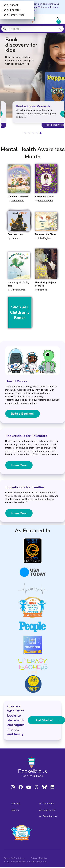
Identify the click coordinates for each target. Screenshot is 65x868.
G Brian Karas (18, 290)
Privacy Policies (39, 858)
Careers (15, 810)
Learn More (19, 465)
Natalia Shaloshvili (13, 240)
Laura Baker (17, 201)
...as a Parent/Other (13, 15)
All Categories (47, 804)
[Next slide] (55, 114)
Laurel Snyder (46, 201)
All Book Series (47, 810)
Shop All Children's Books (20, 312)
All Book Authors (48, 816)
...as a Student (10, 5)
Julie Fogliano (45, 238)
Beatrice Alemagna (41, 291)
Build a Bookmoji (23, 414)
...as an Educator (11, 10)
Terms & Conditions (14, 858)
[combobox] (32, 29)
